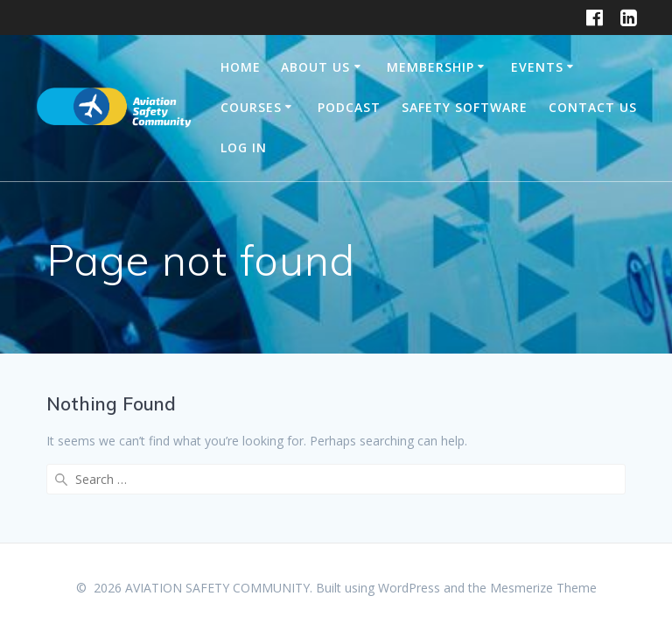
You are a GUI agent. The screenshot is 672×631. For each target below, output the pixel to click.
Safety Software (465, 107)
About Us (315, 67)
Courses (251, 107)
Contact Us (593, 107)
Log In (244, 147)
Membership (430, 67)
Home (241, 67)
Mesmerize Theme (543, 588)
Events (537, 67)
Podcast (349, 107)
